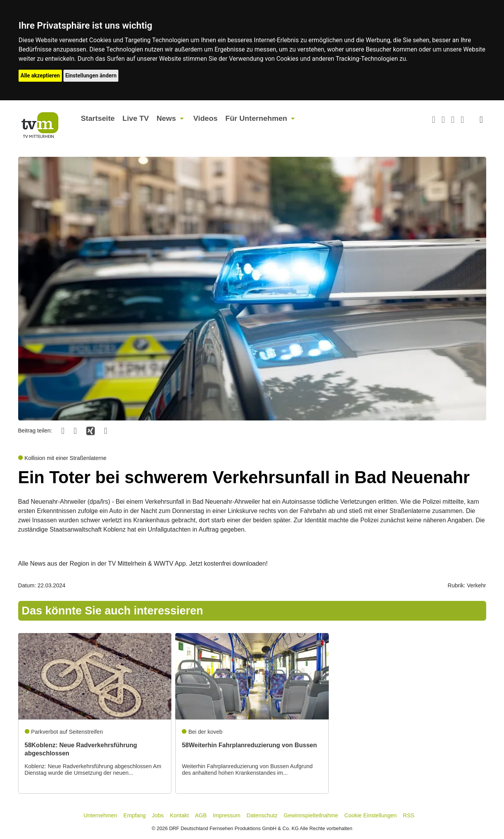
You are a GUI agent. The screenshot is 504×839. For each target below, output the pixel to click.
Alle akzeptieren (40, 75)
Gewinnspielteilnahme (311, 815)
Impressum (226, 815)
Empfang (135, 815)
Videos (206, 118)
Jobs (158, 815)
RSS (409, 815)
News (166, 118)
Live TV (135, 118)
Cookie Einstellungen (370, 815)
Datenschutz (262, 815)
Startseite (98, 118)
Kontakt (179, 815)
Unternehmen (100, 815)
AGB (201, 815)
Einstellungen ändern (91, 75)
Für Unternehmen (256, 118)
